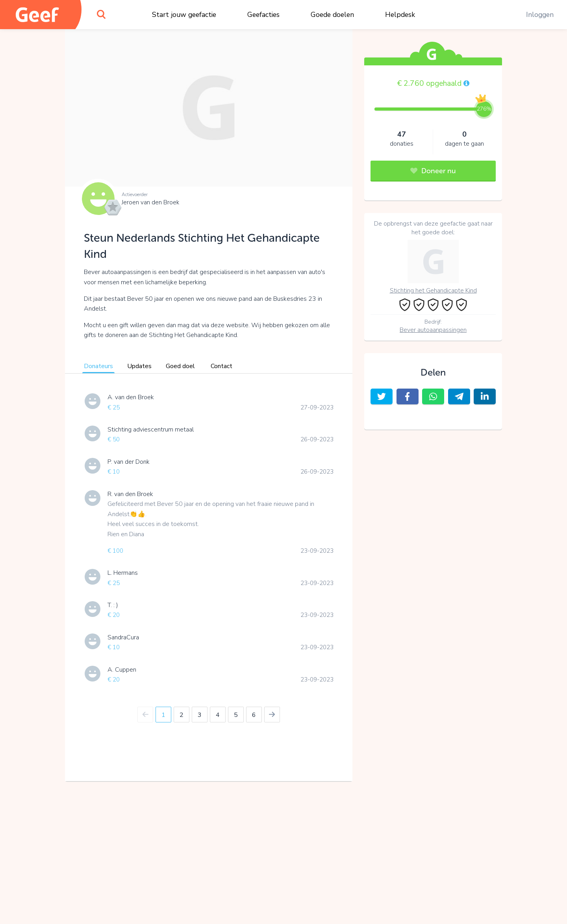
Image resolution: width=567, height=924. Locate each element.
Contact (221, 366)
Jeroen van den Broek (150, 202)
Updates (139, 366)
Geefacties (263, 15)
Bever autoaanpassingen (433, 330)
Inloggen (540, 15)
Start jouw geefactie (184, 15)
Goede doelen (332, 15)
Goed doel (180, 366)
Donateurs (98, 366)
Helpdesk (400, 15)
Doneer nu (433, 171)
